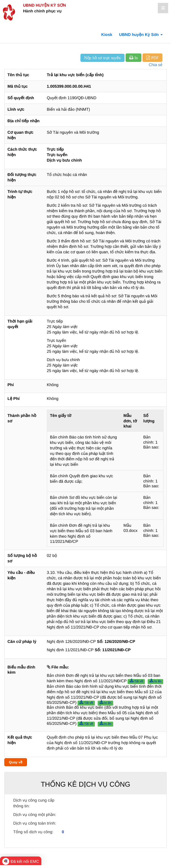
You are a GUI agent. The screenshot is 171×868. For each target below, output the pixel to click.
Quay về (16, 762)
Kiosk (107, 35)
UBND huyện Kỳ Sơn (44, 5)
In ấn (155, 681)
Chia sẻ (155, 65)
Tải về (136, 681)
